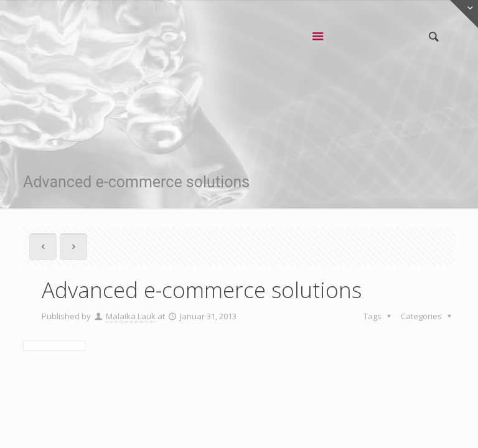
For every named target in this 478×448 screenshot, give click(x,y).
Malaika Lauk (131, 316)
